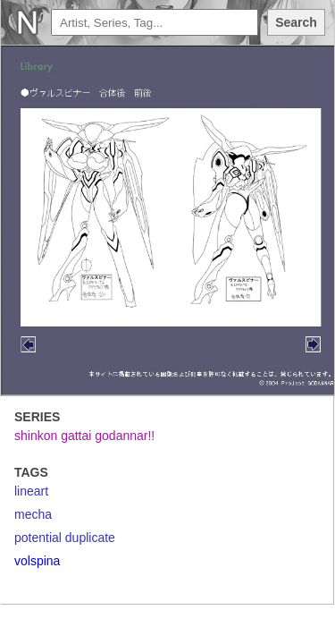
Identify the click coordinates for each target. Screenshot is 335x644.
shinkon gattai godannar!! (84, 436)
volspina (37, 561)
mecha (33, 514)
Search (296, 22)
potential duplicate (65, 538)
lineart (31, 491)
